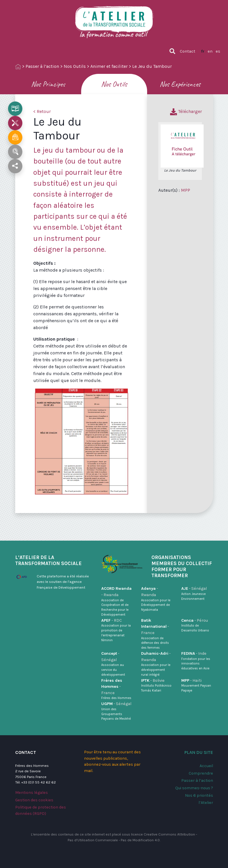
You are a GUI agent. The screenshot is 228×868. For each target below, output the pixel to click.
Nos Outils (75, 66)
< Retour (42, 111)
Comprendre (201, 773)
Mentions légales (32, 793)
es (218, 51)
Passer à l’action (42, 66)
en (210, 51)
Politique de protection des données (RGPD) (41, 810)
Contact (188, 51)
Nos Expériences (180, 84)
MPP (186, 190)
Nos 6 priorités (199, 795)
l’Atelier (206, 803)
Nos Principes (48, 84)
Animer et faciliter (109, 66)
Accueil (206, 766)
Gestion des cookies (34, 800)
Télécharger (186, 111)
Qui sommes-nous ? (194, 788)
